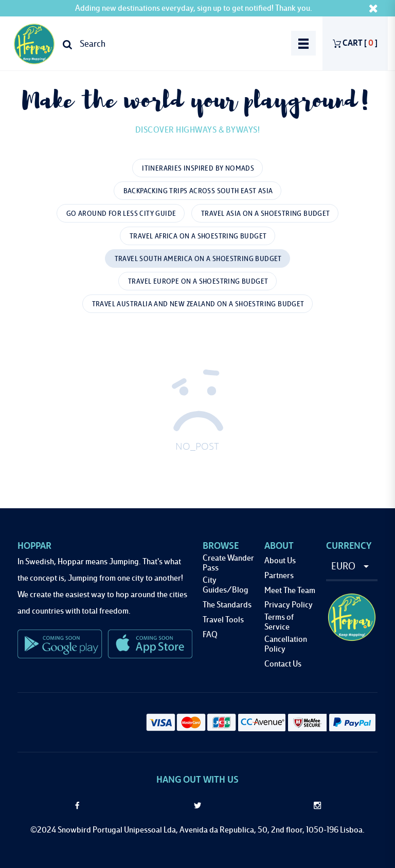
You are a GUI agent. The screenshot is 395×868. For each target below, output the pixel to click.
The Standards (227, 605)
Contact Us (283, 664)
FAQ (210, 635)
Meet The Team (290, 591)
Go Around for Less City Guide (121, 214)
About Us (280, 561)
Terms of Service (279, 622)
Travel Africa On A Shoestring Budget (198, 236)
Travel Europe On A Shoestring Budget (198, 282)
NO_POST (197, 447)
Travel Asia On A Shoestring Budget (266, 214)
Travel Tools (223, 620)
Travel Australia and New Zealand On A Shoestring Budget (198, 304)
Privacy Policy (289, 605)
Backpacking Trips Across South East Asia (198, 191)
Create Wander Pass (228, 563)
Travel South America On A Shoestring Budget (198, 259)
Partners (279, 576)
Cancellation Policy (286, 644)
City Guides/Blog (226, 585)
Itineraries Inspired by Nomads (198, 169)
